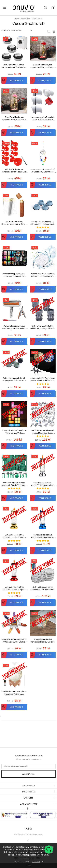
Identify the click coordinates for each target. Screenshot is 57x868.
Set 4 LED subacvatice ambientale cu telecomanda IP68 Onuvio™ (43, 588)
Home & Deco (25, 19)
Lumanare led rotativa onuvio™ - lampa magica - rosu (14, 588)
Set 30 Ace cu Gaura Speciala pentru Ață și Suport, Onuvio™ (14, 223)
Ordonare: (6, 30)
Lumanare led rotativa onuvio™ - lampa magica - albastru (43, 536)
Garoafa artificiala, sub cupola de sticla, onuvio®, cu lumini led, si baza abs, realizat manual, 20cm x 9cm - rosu (43, 66)
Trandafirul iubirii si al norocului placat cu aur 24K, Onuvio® (43, 641)
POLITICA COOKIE (21, 862)
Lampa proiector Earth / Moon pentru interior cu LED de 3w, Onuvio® (43, 380)
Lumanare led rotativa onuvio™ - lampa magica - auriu (14, 536)
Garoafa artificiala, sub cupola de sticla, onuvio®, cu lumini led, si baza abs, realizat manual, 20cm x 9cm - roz (14, 119)
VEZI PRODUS (12, 80)
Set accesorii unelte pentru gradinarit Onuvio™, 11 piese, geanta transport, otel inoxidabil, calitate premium (14, 484)
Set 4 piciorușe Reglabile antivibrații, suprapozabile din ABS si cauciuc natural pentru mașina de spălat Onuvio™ (43, 327)
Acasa (17, 19)
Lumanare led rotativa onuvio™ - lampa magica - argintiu (43, 484)
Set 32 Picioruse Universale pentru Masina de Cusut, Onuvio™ (43, 432)
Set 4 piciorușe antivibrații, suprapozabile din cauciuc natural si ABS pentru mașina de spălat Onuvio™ (14, 380)
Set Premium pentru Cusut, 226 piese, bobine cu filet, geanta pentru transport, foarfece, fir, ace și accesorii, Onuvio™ (14, 275)
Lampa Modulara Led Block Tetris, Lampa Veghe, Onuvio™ (14, 432)
